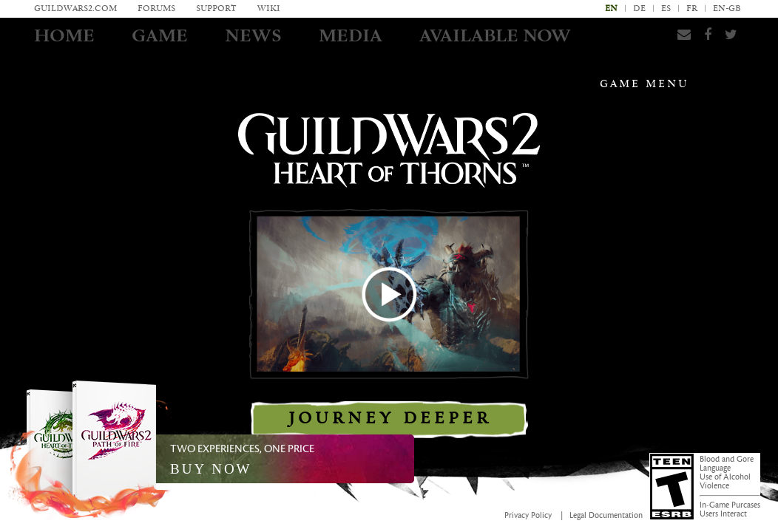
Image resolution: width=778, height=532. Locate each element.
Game (160, 36)
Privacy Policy (528, 516)
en (611, 8)
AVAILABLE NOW (495, 36)
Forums (156, 8)
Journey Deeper (389, 418)
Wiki (269, 8)
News (253, 36)
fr (692, 8)
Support (216, 8)
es (666, 8)
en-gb (727, 8)
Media (351, 36)
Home (64, 36)
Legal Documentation (606, 516)
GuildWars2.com (75, 8)
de (639, 8)
